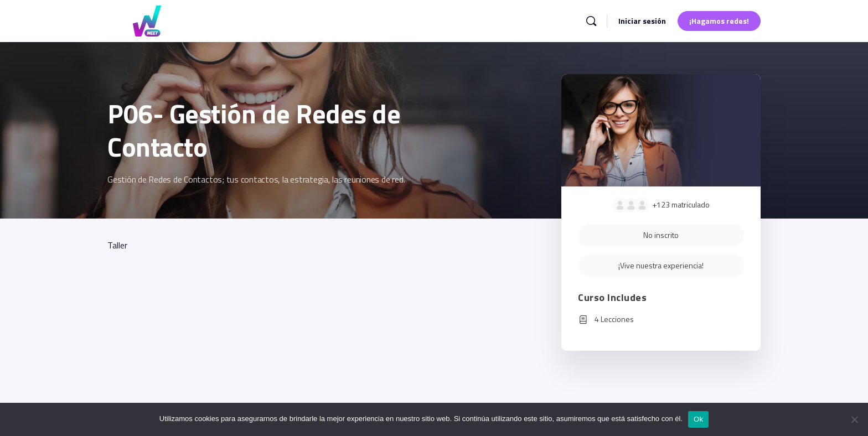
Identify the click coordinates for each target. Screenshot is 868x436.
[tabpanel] (305, 245)
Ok (698, 419)
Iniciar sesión (642, 21)
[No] (854, 419)
